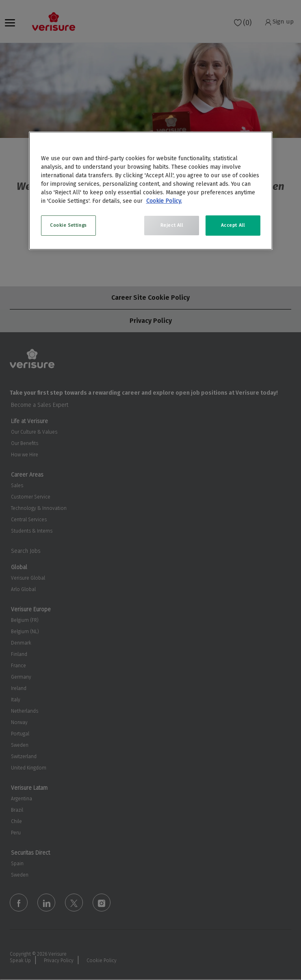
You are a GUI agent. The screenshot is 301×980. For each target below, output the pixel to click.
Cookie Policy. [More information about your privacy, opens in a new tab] (164, 201)
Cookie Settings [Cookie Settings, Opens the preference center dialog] (68, 225)
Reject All (172, 225)
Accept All (233, 225)
